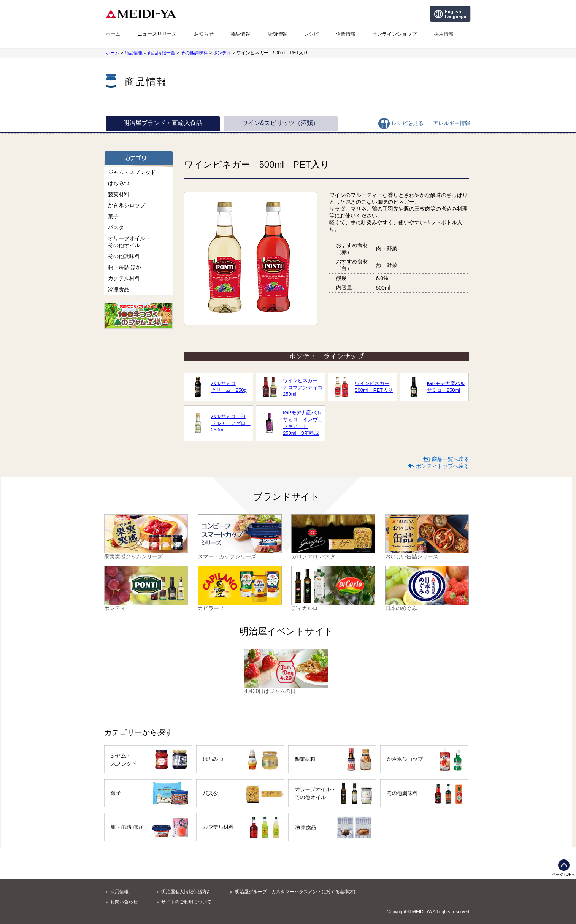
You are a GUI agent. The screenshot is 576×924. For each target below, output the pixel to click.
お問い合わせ (124, 902)
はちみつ (119, 183)
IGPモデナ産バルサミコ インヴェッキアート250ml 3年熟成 (303, 423)
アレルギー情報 (452, 123)
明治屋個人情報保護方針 (186, 892)
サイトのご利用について (186, 902)
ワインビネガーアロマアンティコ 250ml (303, 387)
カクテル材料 (124, 278)
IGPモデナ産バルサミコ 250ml (446, 387)
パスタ (116, 227)
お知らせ (204, 34)
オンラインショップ (394, 34)
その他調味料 (194, 53)
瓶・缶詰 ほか (125, 267)
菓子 (113, 216)
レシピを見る (408, 123)
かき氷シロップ (127, 205)
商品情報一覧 (162, 53)
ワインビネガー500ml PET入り (374, 387)
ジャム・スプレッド (132, 172)
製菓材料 (119, 194)
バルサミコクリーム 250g (229, 387)
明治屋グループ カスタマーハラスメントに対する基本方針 (297, 892)
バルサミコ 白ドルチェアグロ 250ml (231, 423)
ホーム (113, 34)
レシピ (311, 34)
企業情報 (346, 34)
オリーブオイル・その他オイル (129, 242)
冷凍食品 (119, 289)
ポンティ (222, 53)
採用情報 (444, 34)
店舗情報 (277, 34)
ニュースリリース (157, 34)
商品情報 (240, 34)
